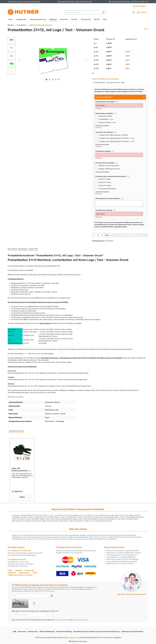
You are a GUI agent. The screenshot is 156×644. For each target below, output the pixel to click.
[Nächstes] (86, 59)
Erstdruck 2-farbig (105, 182)
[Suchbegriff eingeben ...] (83, 12)
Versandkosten (73, 637)
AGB (15, 631)
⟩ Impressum (29, 570)
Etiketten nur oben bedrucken (109, 166)
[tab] (13, 249)
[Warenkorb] (142, 12)
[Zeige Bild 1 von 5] (46, 79)
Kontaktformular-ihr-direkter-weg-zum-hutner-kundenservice (97, 631)
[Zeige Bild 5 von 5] (59, 79)
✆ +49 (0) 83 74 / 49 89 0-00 (19, 551)
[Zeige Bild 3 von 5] (53, 79)
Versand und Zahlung (64, 631)
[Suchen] (103, 12)
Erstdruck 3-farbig (105, 185)
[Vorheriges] (19, 59)
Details (22, 497)
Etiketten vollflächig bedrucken (109, 169)
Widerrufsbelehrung (47, 631)
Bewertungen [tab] (23, 249)
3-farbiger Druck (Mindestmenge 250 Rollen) (117, 141)
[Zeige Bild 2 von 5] (50, 79)
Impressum (22, 631)
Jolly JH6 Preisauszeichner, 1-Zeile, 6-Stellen (21, 470)
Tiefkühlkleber (106, 119)
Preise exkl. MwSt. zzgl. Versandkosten (106, 79)
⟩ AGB (35, 573)
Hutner (146, 29)
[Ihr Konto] (133, 12)
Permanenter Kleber (105, 116)
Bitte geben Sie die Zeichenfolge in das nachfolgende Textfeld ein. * (36, 611)
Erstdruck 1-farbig (105, 179)
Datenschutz (33, 631)
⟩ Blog (10, 570)
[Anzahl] (98, 235)
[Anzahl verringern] (94, 235)
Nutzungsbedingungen (80, 620)
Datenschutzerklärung (47, 591)
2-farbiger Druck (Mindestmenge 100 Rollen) (116, 138)
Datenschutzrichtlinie (62, 620)
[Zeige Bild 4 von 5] (56, 79)
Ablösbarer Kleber (107, 122)
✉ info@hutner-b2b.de (17, 559)
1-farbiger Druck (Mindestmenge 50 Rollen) (113, 135)
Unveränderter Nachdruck (107, 189)
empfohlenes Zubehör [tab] (16, 431)
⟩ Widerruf (12, 573)
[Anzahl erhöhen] (102, 235)
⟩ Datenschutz (24, 573)
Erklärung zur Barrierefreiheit (132, 631)
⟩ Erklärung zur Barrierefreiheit (20, 575)
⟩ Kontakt (18, 570)
